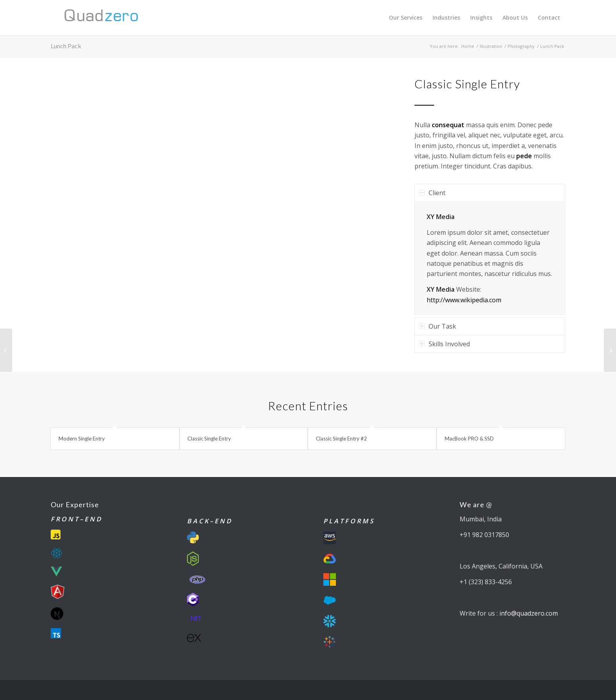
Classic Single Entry (209, 439)
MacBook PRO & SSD (469, 439)
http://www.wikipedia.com (464, 300)
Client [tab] (432, 193)
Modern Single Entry (82, 439)
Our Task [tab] (437, 326)
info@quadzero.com (529, 613)
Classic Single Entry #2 (341, 439)
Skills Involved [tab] (444, 344)
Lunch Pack (66, 46)
